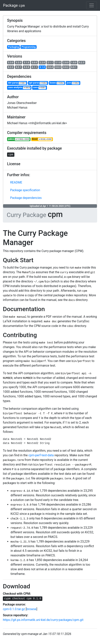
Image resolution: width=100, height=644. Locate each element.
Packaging (14, 47)
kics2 (42, 139)
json (73, 83)
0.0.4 (50, 67)
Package (14, 5)
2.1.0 (58, 63)
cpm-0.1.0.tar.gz (14, 609)
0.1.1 (34, 67)
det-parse (17, 83)
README (16, 182)
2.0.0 (66, 63)
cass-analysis (19, 88)
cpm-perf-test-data (41, 455)
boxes (57, 83)
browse (31, 609)
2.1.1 (50, 63)
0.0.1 (74, 67)
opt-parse (38, 83)
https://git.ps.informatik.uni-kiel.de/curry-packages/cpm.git (43, 620)
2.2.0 (42, 63)
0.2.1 (19, 67)
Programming (29, 47)
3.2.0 (19, 63)
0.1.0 (42, 67)
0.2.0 (26, 67)
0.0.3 (58, 67)
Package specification (25, 190)
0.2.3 (82, 63)
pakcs (19, 139)
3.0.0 (34, 63)
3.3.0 (11, 63)
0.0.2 (66, 67)
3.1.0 (26, 63)
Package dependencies (26, 198)
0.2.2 (11, 67)
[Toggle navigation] (92, 5)
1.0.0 (74, 63)
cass (39, 88)
